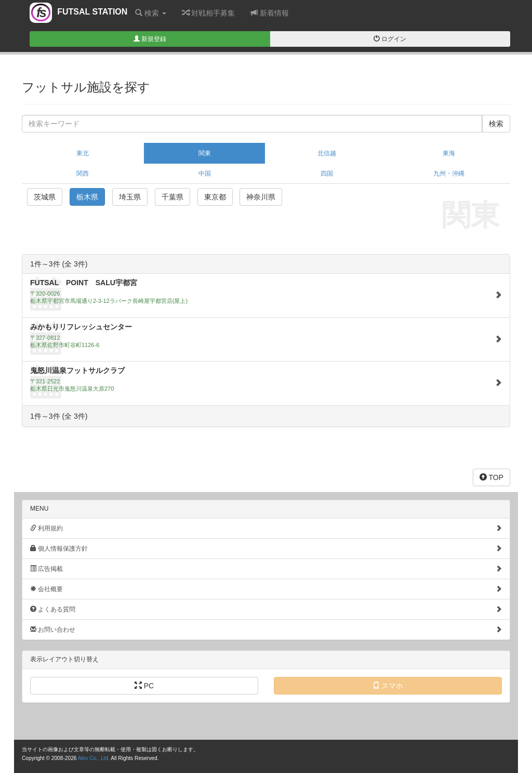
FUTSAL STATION (78, 15)
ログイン (390, 39)
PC (144, 685)
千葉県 (172, 197)
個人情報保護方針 (266, 548)
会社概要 (266, 589)
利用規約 (266, 528)
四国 (327, 174)
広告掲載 (266, 569)
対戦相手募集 (208, 13)
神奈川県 (261, 197)
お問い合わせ (266, 629)
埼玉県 (130, 197)
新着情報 (270, 13)
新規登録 (150, 39)
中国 (205, 174)
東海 (449, 153)
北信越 (327, 153)
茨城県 (45, 197)
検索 (151, 13)
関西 (83, 174)
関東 (205, 153)
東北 (83, 153)
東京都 (215, 197)
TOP (491, 477)
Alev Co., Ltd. (94, 758)
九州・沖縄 (449, 174)
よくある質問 (266, 609)
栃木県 (87, 197)
